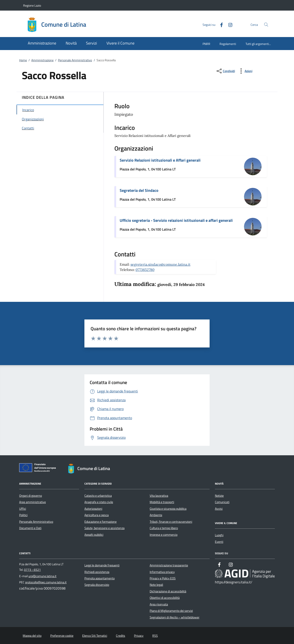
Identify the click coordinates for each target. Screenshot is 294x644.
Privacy (139, 636)
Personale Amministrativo (75, 60)
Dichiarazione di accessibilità (168, 591)
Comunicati (222, 502)
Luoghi (219, 535)
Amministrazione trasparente (169, 565)
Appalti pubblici (94, 535)
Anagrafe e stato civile (99, 502)
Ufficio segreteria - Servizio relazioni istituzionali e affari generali (176, 220)
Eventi (219, 542)
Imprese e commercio (164, 535)
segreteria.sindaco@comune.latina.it (160, 264)
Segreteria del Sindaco (139, 190)
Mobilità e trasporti (162, 502)
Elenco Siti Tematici (95, 636)
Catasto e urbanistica (98, 496)
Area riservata (159, 604)
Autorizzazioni (93, 509)
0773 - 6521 (32, 570)
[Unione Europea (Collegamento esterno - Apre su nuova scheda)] (39, 469)
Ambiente (156, 515)
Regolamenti (228, 44)
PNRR (206, 44)
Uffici (23, 509)
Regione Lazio (32, 5)
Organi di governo (31, 496)
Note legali (156, 585)
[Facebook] (220, 24)
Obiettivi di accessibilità (165, 598)
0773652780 (145, 270)
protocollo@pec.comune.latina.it (46, 582)
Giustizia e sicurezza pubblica (168, 509)
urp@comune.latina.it (42, 576)
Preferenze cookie (62, 636)
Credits (121, 636)
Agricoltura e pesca (97, 515)
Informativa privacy (162, 572)
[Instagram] (229, 24)
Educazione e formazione (100, 522)
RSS (155, 636)
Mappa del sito (32, 636)
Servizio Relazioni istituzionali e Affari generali (160, 160)
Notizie (219, 496)
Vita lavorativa (159, 496)
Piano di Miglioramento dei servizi (171, 611)
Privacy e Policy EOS (163, 578)
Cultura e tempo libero (164, 528)
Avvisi (219, 509)
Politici (23, 515)
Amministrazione (42, 60)
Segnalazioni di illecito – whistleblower (175, 617)
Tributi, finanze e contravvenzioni (171, 522)
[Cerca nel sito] (266, 25)
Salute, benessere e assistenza (104, 528)
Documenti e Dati (30, 528)
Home (23, 60)
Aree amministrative (33, 502)
